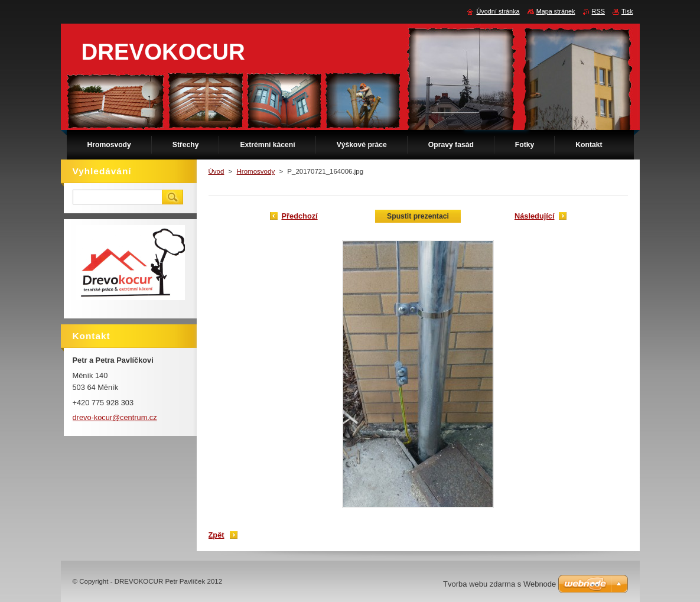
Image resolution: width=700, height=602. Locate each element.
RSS (598, 11)
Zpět (216, 535)
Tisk (627, 11)
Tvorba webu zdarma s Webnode (499, 584)
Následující (535, 216)
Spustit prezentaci (418, 216)
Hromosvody (256, 171)
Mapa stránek (556, 11)
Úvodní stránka (498, 11)
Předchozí (300, 216)
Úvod (216, 171)
